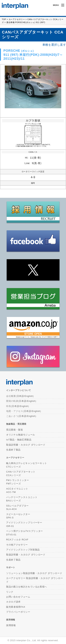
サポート (11, 567)
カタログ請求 (13, 602)
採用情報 (11, 620)
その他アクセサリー (17, 545)
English (29, 396)
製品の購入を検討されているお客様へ (27, 587)
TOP (4, 19)
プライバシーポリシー (18, 612)
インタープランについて (19, 390)
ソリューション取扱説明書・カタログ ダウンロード (34, 573)
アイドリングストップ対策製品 (23, 550)
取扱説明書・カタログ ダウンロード (26, 445)
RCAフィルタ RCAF (17, 540)
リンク (10, 592)
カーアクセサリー (17, 19)
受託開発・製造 (15, 430)
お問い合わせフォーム (18, 597)
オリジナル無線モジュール (21, 435)
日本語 (20, 396)
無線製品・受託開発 (16, 424)
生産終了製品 (13, 450)
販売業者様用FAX (16, 607)
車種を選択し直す (54, 45)
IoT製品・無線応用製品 (19, 440)
